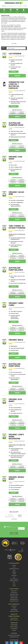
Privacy (14, 573)
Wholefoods (14, 610)
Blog (14, 558)
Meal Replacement (14, 587)
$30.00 (17, 357)
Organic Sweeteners (14, 607)
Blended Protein (14, 585)
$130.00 (17, 76)
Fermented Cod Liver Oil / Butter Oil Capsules (16, 85)
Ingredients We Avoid (14, 556)
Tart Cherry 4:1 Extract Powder (17, 227)
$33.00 (17, 219)
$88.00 (17, 116)
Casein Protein (14, 580)
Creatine (14, 595)
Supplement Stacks (14, 599)
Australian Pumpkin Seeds (16, 124)
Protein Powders (14, 576)
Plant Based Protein (14, 589)
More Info (14, 72)
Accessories (14, 612)
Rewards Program (14, 566)
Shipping (14, 560)
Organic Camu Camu (16, 304)
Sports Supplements (14, 591)
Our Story (14, 553)
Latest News (14, 563)
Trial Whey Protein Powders (14, 623)
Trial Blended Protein (14, 624)
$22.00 (17, 297)
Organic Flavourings (14, 604)
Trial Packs (14, 621)
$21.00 (17, 333)
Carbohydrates (14, 597)
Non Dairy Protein (14, 583)
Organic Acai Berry (15, 400)
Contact (14, 561)
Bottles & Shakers (14, 614)
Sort (3, 48)
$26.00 (17, 150)
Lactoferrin (15, 54)
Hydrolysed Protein (14, 582)
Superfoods (14, 602)
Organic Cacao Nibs (16, 193)
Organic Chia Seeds (15, 158)
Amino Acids (14, 594)
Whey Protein (14, 578)
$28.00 (17, 261)
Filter (14, 44)
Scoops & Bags (14, 616)
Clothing (14, 618)
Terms (14, 572)
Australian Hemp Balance (16, 269)
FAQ (14, 565)
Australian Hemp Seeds (15, 365)
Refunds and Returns (14, 568)
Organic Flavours (14, 606)
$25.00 (17, 428)
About (14, 554)
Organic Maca (16, 340)
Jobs (14, 570)
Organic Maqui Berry (16, 478)
